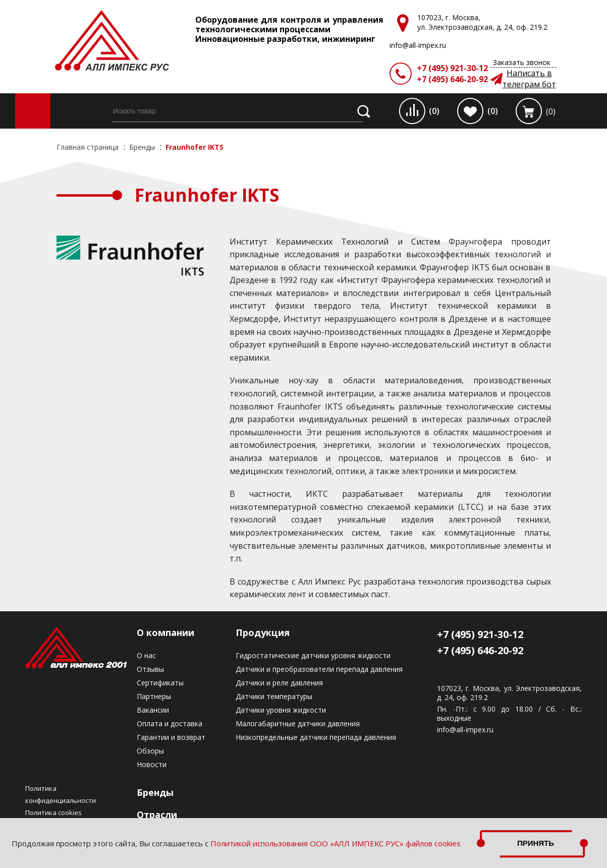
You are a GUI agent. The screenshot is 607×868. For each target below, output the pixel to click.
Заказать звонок (522, 62)
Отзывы (150, 669)
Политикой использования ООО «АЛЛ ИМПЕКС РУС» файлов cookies (336, 843)
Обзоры (150, 751)
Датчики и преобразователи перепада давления (319, 669)
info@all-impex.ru (465, 730)
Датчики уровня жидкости (281, 710)
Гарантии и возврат (171, 737)
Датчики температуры (274, 696)
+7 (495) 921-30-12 (452, 68)
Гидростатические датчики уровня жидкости (313, 655)
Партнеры (154, 696)
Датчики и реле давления (279, 683)
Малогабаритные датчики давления (298, 724)
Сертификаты (160, 683)
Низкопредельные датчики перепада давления (316, 737)
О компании (165, 632)
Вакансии (153, 710)
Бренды (155, 792)
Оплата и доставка (170, 724)
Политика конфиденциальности (61, 794)
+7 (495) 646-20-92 (452, 79)
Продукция (263, 632)
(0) (434, 111)
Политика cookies (53, 813)
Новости (152, 764)
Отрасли (157, 815)
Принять (536, 843)
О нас (146, 655)
